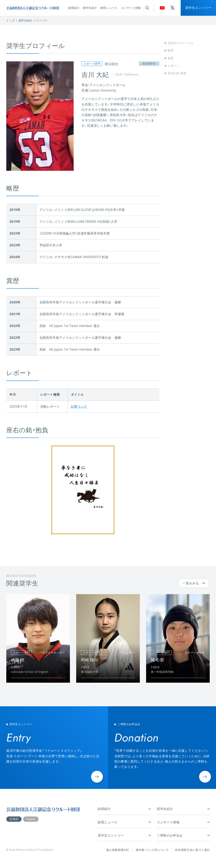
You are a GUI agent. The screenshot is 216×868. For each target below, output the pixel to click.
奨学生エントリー (198, 8)
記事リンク (79, 406)
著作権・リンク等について (152, 850)
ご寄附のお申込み (183, 835)
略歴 (171, 50)
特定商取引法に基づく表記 (192, 850)
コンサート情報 (131, 8)
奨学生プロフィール (181, 43)
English (31, 819)
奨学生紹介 (90, 8)
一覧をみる (194, 583)
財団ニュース (109, 8)
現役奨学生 (149, 64)
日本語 (14, 819)
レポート (173, 66)
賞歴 (171, 58)
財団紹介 (74, 8)
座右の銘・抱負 (177, 73)
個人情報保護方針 (118, 850)
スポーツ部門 (92, 64)
